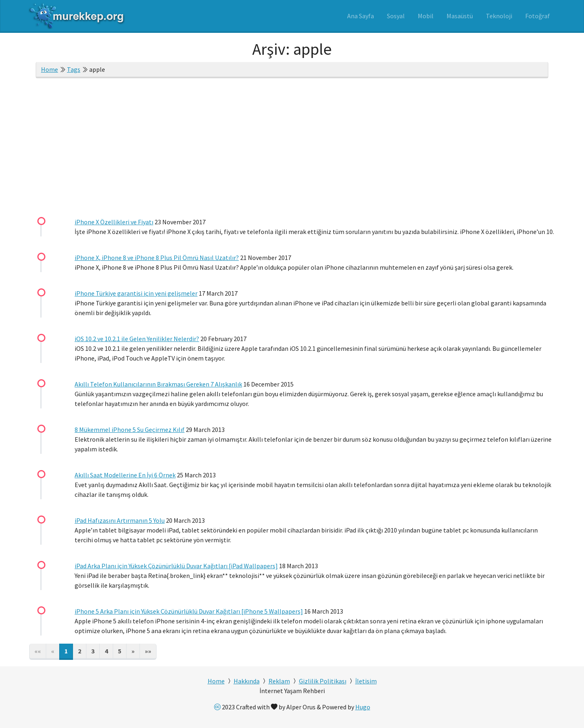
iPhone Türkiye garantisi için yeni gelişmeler (136, 293)
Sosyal (396, 16)
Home (49, 69)
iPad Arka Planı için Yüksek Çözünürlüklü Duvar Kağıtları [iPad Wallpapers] (176, 566)
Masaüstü (460, 16)
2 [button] (79, 651)
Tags (74, 69)
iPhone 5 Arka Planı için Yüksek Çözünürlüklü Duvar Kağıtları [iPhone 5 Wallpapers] (189, 611)
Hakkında (247, 681)
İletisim (366, 681)
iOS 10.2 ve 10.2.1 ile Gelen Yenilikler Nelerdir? (137, 339)
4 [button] (106, 651)
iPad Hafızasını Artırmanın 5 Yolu (120, 520)
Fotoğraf (538, 16)
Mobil (426, 16)
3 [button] (93, 651)
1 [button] (66, 651)
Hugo (363, 707)
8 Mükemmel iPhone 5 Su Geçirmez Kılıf (130, 429)
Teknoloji (499, 16)
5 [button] (120, 651)
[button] (133, 652)
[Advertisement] (292, 149)
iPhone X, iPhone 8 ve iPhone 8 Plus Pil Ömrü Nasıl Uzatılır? (157, 258)
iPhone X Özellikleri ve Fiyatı (114, 222)
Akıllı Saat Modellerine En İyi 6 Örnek (125, 475)
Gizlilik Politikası (323, 681)
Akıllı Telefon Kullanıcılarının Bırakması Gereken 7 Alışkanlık (158, 384)
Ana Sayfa (361, 16)
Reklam (279, 681)
